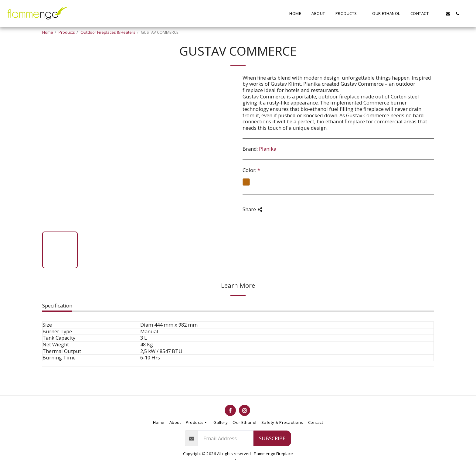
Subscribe (272, 438)
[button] (439, 14)
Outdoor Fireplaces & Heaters (108, 32)
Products (67, 32)
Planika (268, 149)
